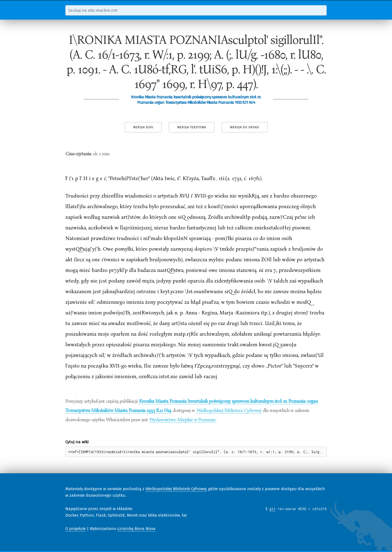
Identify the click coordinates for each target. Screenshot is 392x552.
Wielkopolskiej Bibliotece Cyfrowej (229, 410)
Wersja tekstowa (192, 127)
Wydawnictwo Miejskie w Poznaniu (182, 419)
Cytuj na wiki (77, 442)
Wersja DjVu (143, 127)
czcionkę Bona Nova (136, 529)
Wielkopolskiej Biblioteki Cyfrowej (176, 489)
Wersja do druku (245, 127)
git (273, 509)
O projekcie (76, 529)
